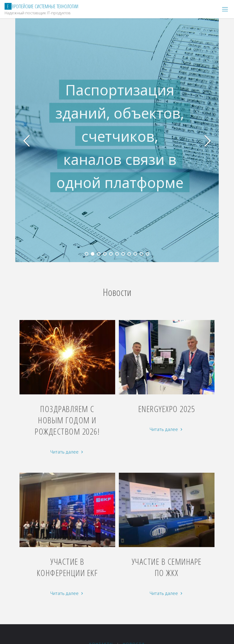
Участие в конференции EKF (67, 567)
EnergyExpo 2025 (167, 409)
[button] (27, 140)
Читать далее (67, 452)
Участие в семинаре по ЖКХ (167, 567)
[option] (125, 140)
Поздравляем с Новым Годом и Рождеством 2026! (67, 420)
